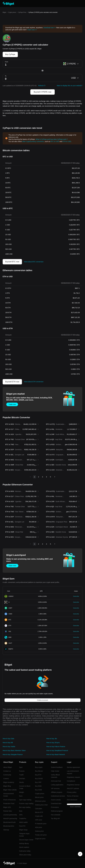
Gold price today (25, 851)
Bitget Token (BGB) (10, 790)
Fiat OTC (22, 826)
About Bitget (8, 767)
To (6, 76)
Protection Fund (9, 804)
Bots (21, 811)
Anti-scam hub (56, 781)
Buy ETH (38, 775)
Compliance (71, 781)
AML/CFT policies (73, 788)
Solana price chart (41, 805)
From (7, 62)
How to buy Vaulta (9, 747)
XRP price (39, 820)
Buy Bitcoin (39, 771)
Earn (21, 796)
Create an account (42, 700)
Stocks (22, 782)
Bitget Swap (23, 830)
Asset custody (56, 800)
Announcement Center (9, 795)
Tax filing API (55, 819)
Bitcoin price (39, 797)
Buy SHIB (38, 790)
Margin (22, 792)
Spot (21, 767)
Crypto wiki (39, 816)
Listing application (57, 785)
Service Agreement (73, 767)
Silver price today (25, 855)
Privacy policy (72, 792)
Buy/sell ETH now (12, 382)
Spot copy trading (25, 800)
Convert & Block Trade (25, 787)
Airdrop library (24, 843)
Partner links (8, 811)
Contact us (7, 771)
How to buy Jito (52, 739)
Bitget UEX (7, 807)
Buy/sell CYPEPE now (42, 92)
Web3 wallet (23, 822)
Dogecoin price (40, 839)
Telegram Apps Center (24, 835)
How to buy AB (8, 743)
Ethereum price (40, 801)
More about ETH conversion (34, 382)
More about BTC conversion (34, 262)
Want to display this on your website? (70, 86)
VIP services (55, 788)
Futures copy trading (26, 804)
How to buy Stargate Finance (13, 754)
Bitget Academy (9, 782)
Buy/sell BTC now (12, 262)
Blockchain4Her (9, 826)
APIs (21, 815)
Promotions (55, 807)
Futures (22, 771)
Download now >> (50, 28)
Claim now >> (32, 30)
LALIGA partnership (10, 815)
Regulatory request (73, 777)
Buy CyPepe (10, 54)
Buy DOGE (39, 779)
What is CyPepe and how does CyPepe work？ (52, 139)
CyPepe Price (22, 12)
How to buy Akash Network (56, 754)
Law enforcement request (73, 772)
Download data (56, 804)
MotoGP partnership (10, 819)
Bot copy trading (25, 807)
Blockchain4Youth (9, 822)
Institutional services (58, 796)
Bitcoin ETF (39, 812)
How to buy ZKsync (53, 743)
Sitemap (6, 830)
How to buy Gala (8, 739)
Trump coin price (41, 835)
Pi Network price (41, 824)
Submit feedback (57, 767)
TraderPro (23, 819)
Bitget (4, 12)
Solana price (39, 831)
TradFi (21, 775)
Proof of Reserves (10, 800)
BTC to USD (55, 141)
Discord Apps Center (26, 840)
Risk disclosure (72, 800)
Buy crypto (39, 767)
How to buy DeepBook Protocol (57, 750)
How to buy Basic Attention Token (14, 750)
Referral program (57, 811)
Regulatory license (73, 785)
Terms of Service (73, 796)
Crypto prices (12, 12)
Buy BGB (38, 786)
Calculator (39, 809)
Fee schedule (56, 815)
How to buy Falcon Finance (56, 747)
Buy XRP (38, 782)
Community (7, 775)
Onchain (22, 779)
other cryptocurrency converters (33, 141)
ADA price (39, 827)
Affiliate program (57, 792)
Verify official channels (55, 776)
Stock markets (24, 847)
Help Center (55, 771)
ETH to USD (67, 141)
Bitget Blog (7, 786)
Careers (6, 779)
